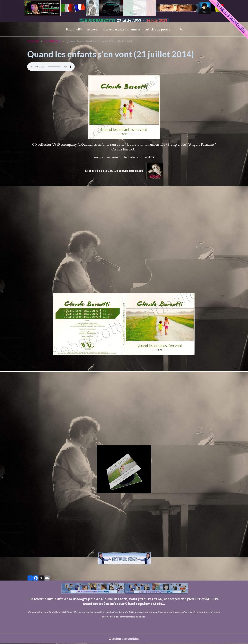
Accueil (92, 29)
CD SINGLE (53, 41)
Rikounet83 (74, 29)
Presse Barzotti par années (121, 29)
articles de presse (158, 29)
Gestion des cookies (124, 638)
